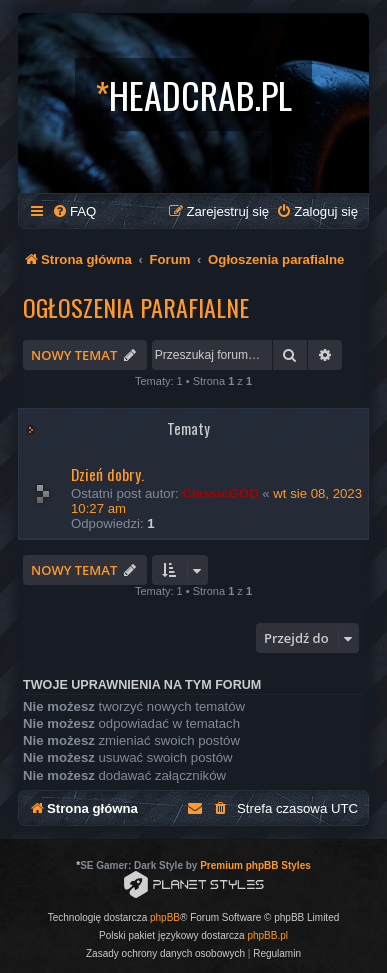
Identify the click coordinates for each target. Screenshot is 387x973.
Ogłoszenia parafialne (136, 307)
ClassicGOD (220, 493)
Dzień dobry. (107, 474)
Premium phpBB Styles (255, 865)
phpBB (165, 917)
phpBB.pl (267, 935)
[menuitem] (74, 211)
